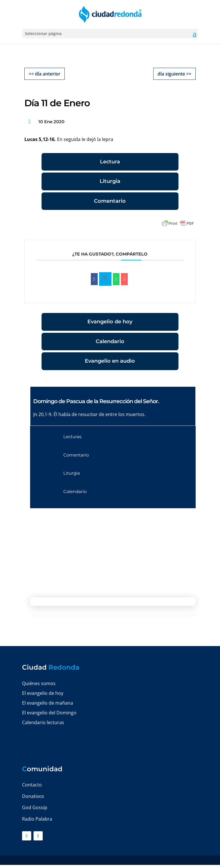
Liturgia (110, 181)
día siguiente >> (174, 74)
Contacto (32, 785)
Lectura (110, 162)
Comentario (110, 201)
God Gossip (35, 807)
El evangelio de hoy (43, 693)
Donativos (33, 796)
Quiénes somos (39, 683)
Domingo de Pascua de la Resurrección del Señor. (96, 401)
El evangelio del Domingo (49, 713)
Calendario (110, 341)
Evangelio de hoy (110, 322)
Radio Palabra (37, 819)
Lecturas (72, 437)
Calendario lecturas (43, 722)
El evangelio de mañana (48, 703)
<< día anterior (45, 74)
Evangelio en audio (110, 361)
